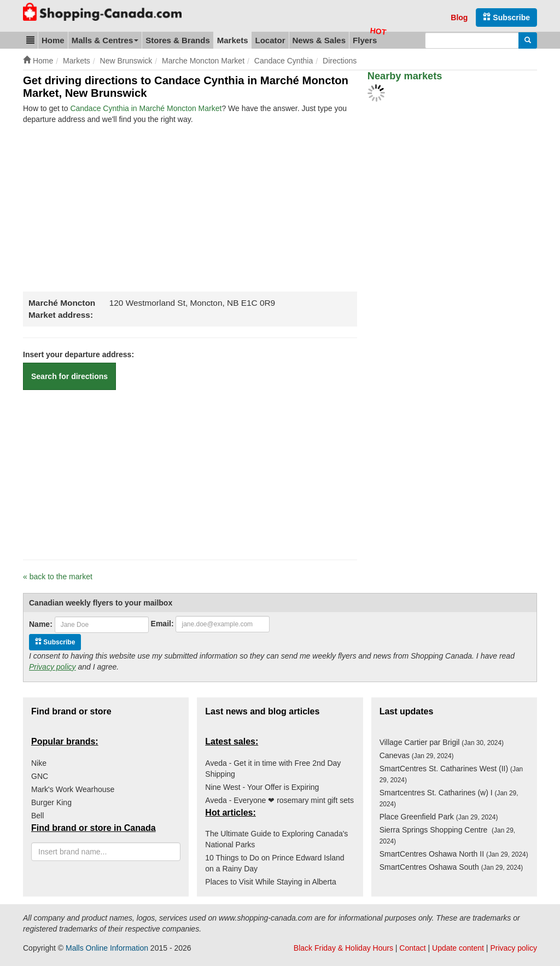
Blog (459, 18)
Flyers (365, 40)
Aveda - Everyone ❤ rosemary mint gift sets (279, 800)
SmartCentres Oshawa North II (454, 854)
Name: (41, 624)
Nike (39, 763)
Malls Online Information (107, 948)
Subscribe (506, 17)
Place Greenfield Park (439, 817)
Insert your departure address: (78, 354)
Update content (458, 948)
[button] (30, 40)
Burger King (51, 802)
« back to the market (58, 577)
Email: (162, 624)
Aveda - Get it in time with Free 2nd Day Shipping (273, 769)
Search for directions (69, 376)
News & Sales (319, 40)
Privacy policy (52, 667)
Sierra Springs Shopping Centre (447, 835)
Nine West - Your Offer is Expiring (262, 787)
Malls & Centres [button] (105, 40)
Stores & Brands (178, 40)
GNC (40, 776)
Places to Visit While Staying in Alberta (270, 882)
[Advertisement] (115, 207)
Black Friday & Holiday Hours (343, 948)
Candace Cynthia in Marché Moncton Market (146, 108)
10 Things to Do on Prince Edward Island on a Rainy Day (275, 863)
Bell (37, 816)
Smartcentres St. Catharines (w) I (449, 798)
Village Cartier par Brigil (442, 742)
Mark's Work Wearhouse (73, 789)
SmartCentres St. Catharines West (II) (451, 774)
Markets (233, 40)
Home (53, 40)
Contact (412, 948)
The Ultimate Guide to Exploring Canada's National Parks (276, 839)
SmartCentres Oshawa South (451, 867)
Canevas (417, 755)
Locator (270, 40)
